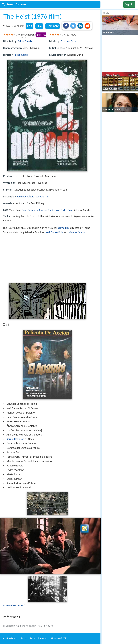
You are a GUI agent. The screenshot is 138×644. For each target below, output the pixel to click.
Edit (29, 26)
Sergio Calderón (15, 439)
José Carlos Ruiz (64, 210)
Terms (24, 638)
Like (39, 26)
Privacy (33, 638)
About (10, 638)
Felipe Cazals (25, 41)
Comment (53, 26)
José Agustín (42, 196)
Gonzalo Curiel (69, 41)
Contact (44, 638)
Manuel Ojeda (47, 210)
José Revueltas (25, 196)
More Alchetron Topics (15, 605)
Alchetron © (59, 638)
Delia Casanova (30, 210)
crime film (64, 228)
